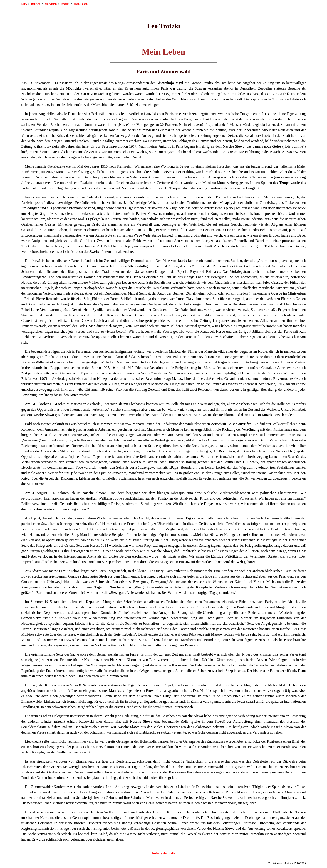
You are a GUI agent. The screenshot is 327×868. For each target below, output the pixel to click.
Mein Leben (81, 4)
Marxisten (51, 4)
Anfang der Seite (164, 853)
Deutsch (36, 4)
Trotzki (65, 4)
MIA (24, 4)
